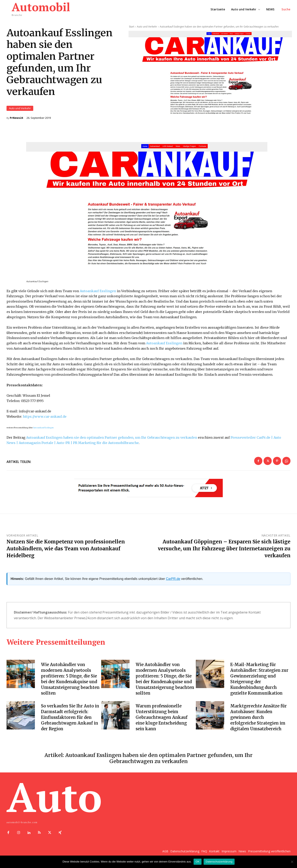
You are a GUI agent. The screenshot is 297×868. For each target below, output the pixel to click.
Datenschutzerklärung (219, 862)
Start (132, 27)
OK (198, 862)
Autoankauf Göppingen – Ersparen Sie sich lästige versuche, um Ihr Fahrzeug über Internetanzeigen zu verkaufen (224, 550)
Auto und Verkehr (20, 109)
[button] (286, 9)
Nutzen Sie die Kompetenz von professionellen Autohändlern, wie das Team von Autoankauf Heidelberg (66, 550)
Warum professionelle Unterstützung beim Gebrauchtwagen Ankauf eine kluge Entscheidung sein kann (162, 719)
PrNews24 (16, 118)
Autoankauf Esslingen (98, 292)
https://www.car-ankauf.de (45, 418)
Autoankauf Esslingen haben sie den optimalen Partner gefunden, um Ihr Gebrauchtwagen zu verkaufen (112, 439)
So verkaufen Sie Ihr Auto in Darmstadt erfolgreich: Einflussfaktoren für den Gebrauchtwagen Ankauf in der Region (70, 719)
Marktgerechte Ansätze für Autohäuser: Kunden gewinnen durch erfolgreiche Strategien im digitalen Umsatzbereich (259, 719)
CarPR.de (173, 580)
